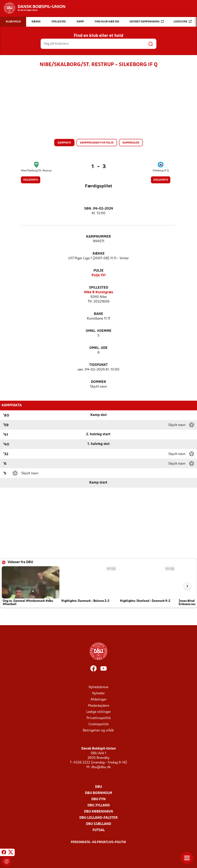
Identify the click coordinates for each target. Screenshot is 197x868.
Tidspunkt (98, 365)
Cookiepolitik (98, 724)
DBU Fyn (98, 799)
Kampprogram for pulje (97, 143)
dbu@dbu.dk (101, 767)
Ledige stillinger (99, 712)
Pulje (98, 271)
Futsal (99, 830)
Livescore (183, 22)
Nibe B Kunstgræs (98, 292)
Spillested (99, 288)
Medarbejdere (99, 706)
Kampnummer (98, 237)
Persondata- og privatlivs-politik (98, 842)
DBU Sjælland (98, 824)
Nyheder (98, 693)
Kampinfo (64, 143)
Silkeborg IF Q (161, 171)
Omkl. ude (98, 348)
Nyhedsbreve (98, 687)
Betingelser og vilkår (98, 731)
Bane (98, 314)
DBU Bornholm (98, 793)
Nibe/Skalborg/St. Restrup (36, 171)
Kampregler (131, 143)
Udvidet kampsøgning (147, 22)
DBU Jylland (99, 806)
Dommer (98, 382)
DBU (98, 787)
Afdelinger (99, 700)
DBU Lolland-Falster (98, 818)
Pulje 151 (99, 275)
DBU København (98, 812)
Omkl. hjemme (99, 331)
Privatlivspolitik (99, 718)
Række (99, 254)
